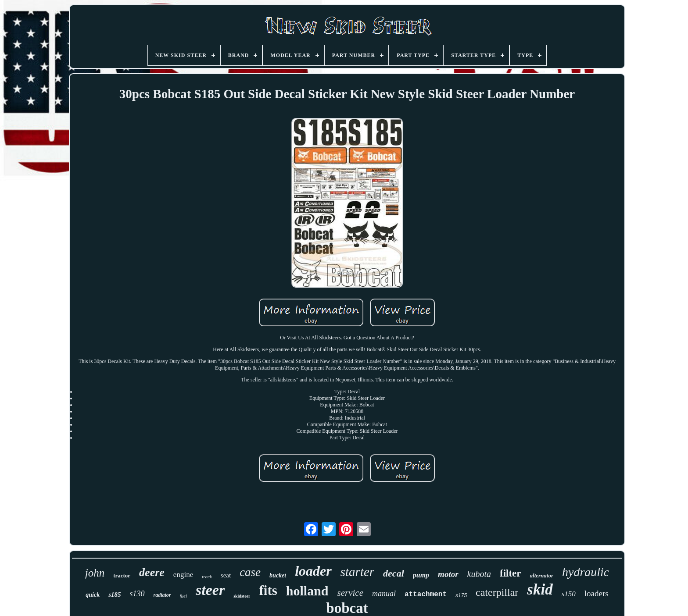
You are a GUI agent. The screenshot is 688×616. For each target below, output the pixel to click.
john (95, 573)
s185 (115, 595)
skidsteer (242, 596)
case (250, 572)
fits (268, 590)
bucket (278, 575)
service (350, 593)
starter (357, 572)
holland (307, 591)
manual (384, 594)
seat (226, 575)
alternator (542, 575)
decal (394, 573)
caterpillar (497, 592)
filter (511, 573)
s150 (569, 594)
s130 (137, 594)
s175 (461, 595)
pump (421, 575)
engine (183, 575)
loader (313, 571)
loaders (597, 593)
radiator (162, 595)
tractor (122, 575)
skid (540, 589)
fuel (184, 596)
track (207, 577)
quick (93, 595)
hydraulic (586, 572)
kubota (479, 574)
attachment (426, 595)
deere (152, 572)
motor (448, 574)
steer (210, 590)
